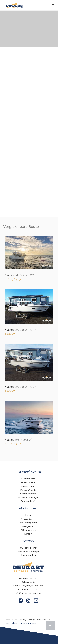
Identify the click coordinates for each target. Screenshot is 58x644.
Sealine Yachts (28, 482)
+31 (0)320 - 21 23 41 (28, 589)
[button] (53, 5)
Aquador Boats (28, 486)
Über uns (28, 515)
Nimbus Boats (28, 479)
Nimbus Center (28, 519)
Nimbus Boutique (28, 555)
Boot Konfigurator (28, 523)
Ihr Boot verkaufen (28, 548)
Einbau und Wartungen (28, 552)
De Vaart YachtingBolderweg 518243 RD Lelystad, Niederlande (28, 582)
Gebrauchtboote (28, 494)
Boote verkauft (28, 501)
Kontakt (28, 534)
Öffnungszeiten (28, 530)
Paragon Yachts (28, 490)
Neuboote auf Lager (28, 497)
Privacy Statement (29, 623)
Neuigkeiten (28, 526)
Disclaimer (12, 623)
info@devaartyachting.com (28, 593)
